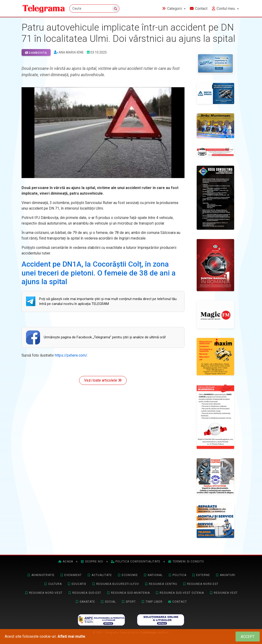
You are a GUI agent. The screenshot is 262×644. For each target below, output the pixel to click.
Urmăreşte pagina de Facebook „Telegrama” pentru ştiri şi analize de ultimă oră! (105, 337)
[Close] (248, 637)
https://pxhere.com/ (71, 355)
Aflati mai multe (71, 636)
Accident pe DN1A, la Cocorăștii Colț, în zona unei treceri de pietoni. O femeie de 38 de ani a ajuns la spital (99, 273)
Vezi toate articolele (103, 380)
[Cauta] (95, 9)
